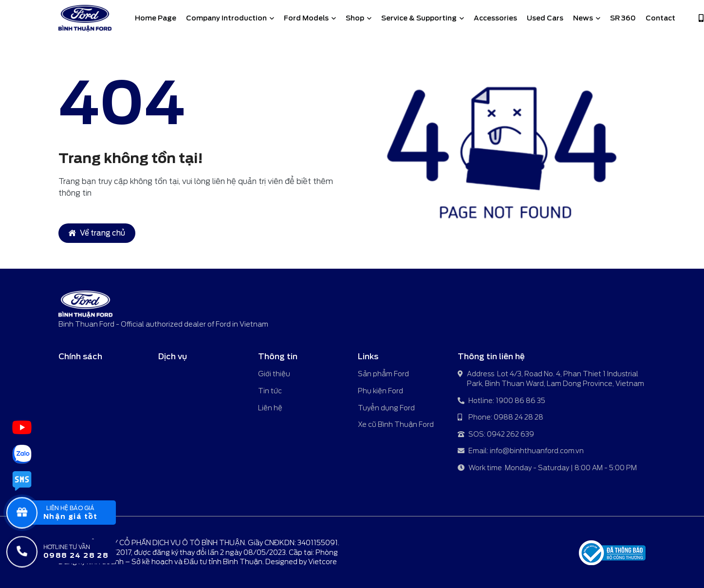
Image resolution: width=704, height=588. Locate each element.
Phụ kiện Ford (380, 391)
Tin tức (270, 391)
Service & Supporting (423, 18)
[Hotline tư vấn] (70, 551)
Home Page (156, 18)
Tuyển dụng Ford (386, 408)
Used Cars (545, 18)
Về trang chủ (97, 233)
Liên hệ (270, 408)
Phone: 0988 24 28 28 (500, 418)
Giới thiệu (274, 374)
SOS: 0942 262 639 (496, 435)
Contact (660, 18)
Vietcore (323, 562)
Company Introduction (230, 18)
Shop (359, 18)
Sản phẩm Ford (383, 374)
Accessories (495, 18)
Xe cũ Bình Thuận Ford (396, 424)
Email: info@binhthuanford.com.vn (521, 451)
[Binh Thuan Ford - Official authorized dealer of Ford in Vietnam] (85, 18)
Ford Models (310, 18)
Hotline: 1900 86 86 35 (501, 401)
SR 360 (623, 18)
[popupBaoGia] (70, 513)
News (587, 18)
